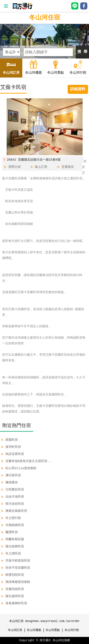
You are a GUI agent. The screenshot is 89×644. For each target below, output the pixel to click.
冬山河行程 (72, 630)
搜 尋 (82, 52)
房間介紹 (14, 167)
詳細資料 (78, 89)
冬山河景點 (53, 630)
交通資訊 (68, 167)
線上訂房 (41, 167)
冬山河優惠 (34, 630)
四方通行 (45, 640)
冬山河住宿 (45, 18)
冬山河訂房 (15, 630)
